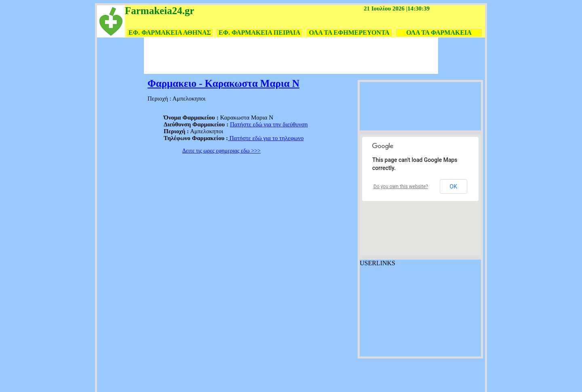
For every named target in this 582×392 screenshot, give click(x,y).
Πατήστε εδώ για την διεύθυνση (269, 124)
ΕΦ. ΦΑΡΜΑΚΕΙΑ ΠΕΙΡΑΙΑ (259, 32)
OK (453, 187)
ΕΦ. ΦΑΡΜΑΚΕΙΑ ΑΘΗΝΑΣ (170, 32)
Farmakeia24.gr (159, 11)
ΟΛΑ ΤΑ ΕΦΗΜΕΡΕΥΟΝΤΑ (349, 32)
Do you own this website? (401, 187)
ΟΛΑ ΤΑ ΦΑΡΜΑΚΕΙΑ (439, 32)
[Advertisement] (291, 56)
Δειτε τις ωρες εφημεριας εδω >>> (221, 151)
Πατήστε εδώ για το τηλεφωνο (266, 138)
